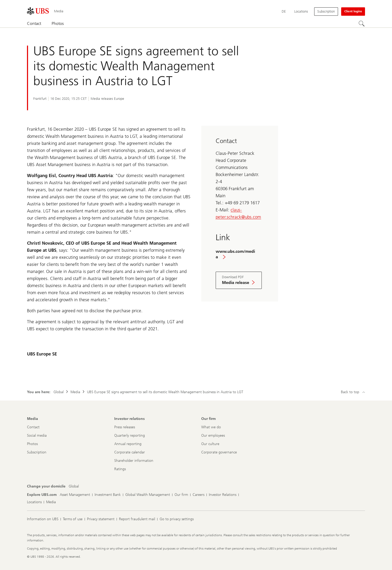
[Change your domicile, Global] (74, 486)
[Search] (362, 24)
